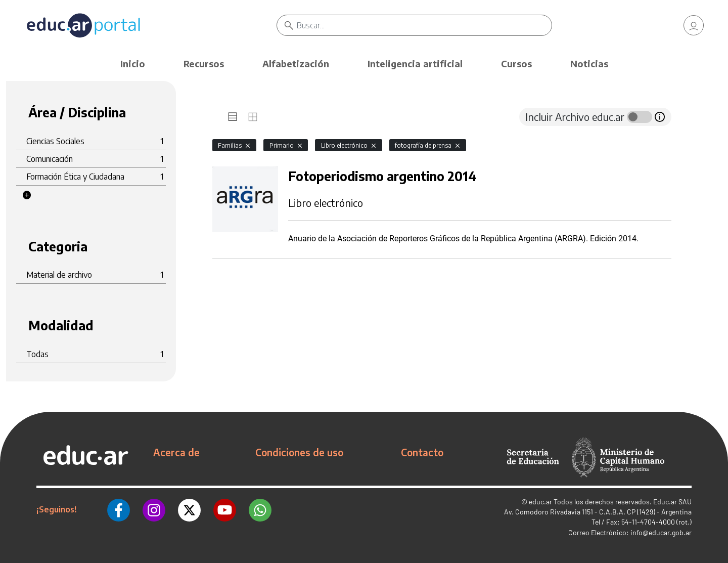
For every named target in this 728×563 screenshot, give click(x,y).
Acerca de (176, 452)
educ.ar (540, 502)
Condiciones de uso (299, 452)
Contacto (422, 452)
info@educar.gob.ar (661, 532)
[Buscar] (425, 25)
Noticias (589, 63)
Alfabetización (296, 63)
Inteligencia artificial (415, 63)
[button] (27, 195)
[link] (694, 25)
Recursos (204, 63)
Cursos (516, 63)
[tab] (233, 117)
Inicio (133, 63)
